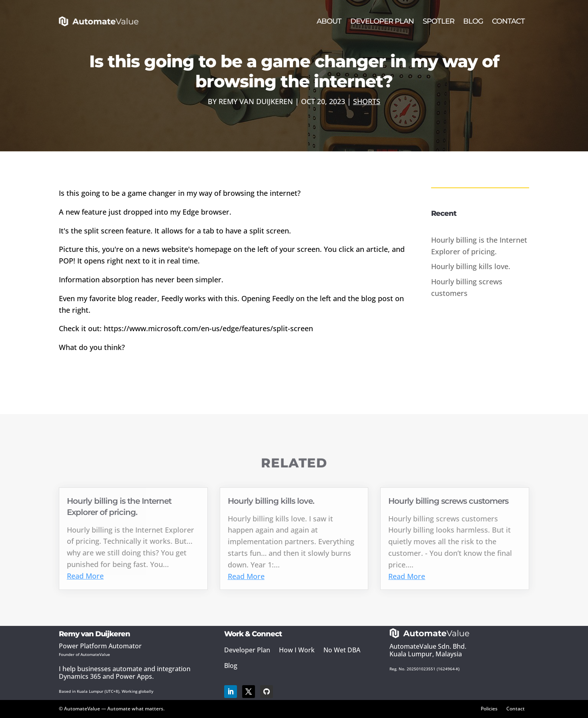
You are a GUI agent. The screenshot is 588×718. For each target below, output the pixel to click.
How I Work (297, 650)
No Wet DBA (342, 650)
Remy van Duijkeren (256, 101)
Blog (473, 21)
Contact (508, 21)
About (329, 21)
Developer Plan (382, 21)
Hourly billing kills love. (471, 266)
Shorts (367, 101)
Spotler (438, 21)
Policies (489, 708)
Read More (85, 576)
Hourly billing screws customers (448, 501)
